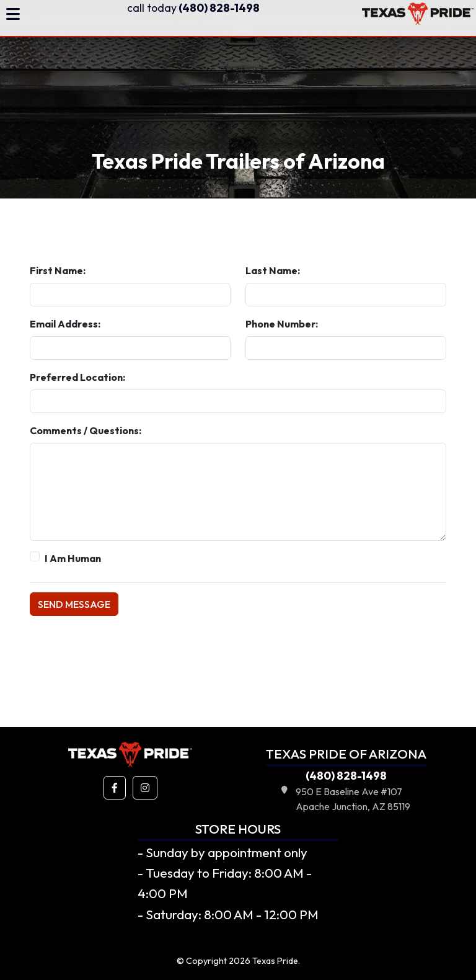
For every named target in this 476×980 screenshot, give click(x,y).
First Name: (58, 270)
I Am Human (73, 558)
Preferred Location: (77, 377)
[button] (115, 788)
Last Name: (273, 270)
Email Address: (65, 324)
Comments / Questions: (86, 430)
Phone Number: (282, 324)
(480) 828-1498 (193, 8)
